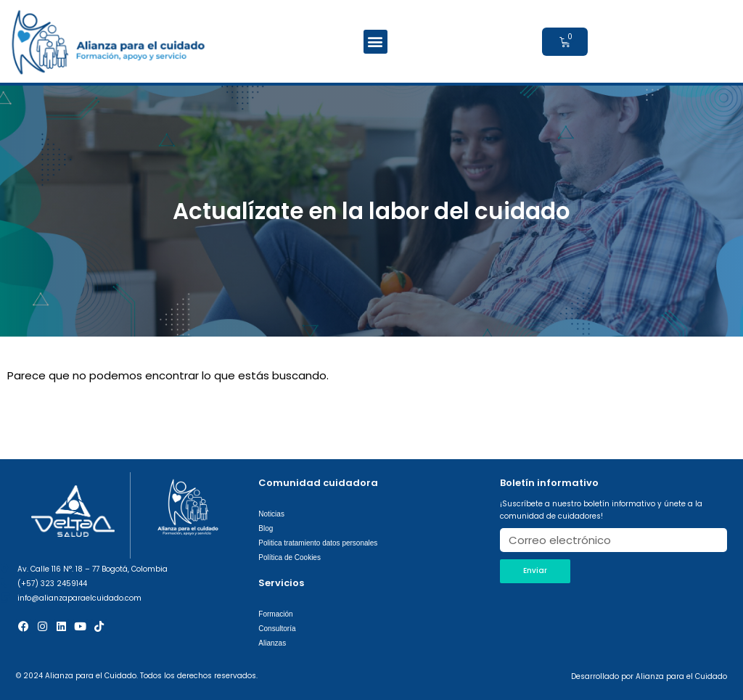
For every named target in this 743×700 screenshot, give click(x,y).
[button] (375, 42)
